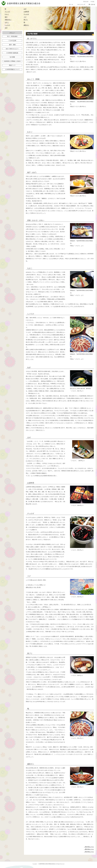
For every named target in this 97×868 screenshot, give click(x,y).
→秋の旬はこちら (89, 852)
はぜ (25, 9)
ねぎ (6, 28)
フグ (25, 17)
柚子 (6, 17)
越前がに (26, 25)
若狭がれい (8, 20)
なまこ (7, 22)
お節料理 (26, 12)
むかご (7, 14)
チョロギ (26, 14)
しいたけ (7, 25)
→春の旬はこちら (89, 847)
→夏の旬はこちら (89, 849)
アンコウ (7, 12)
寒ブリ (26, 20)
